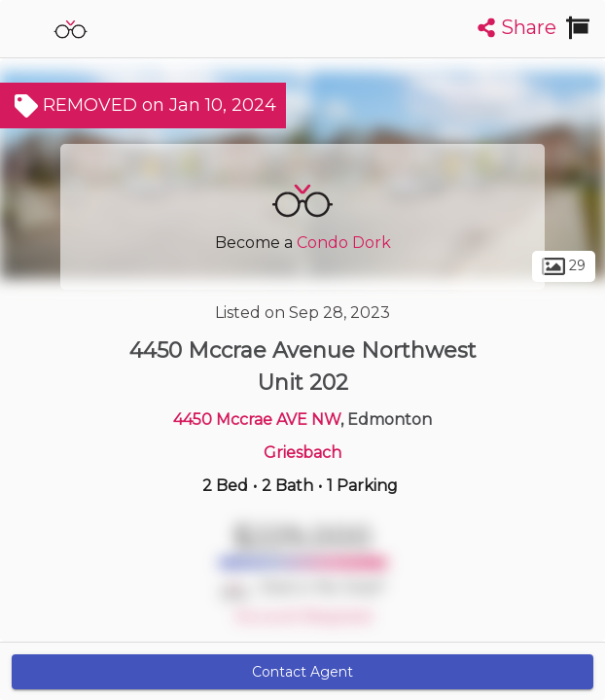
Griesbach (302, 453)
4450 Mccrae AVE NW (257, 420)
